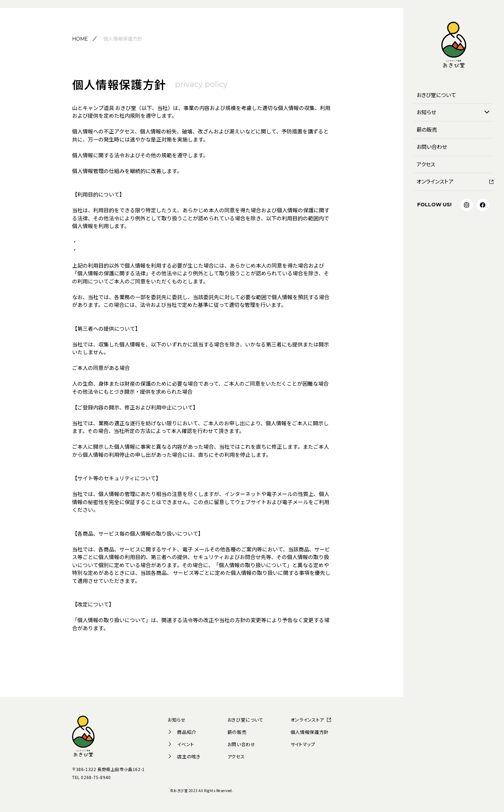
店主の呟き (184, 756)
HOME (80, 39)
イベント (181, 744)
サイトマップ (303, 744)
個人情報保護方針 (310, 732)
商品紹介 (182, 732)
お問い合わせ (432, 147)
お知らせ (426, 112)
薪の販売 (427, 129)
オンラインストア (435, 181)
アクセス (426, 164)
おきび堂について (436, 95)
